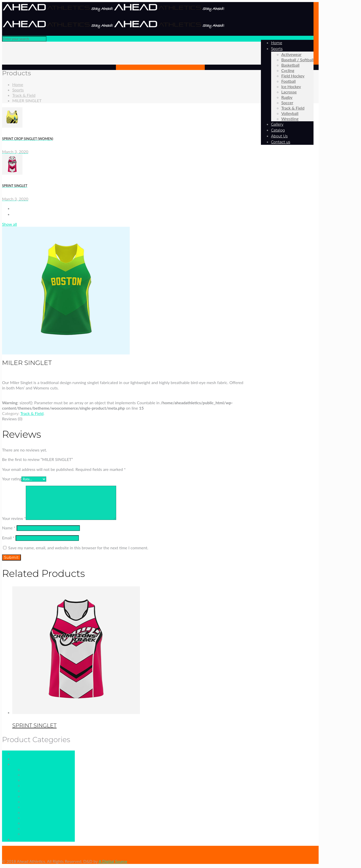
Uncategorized (25, 839)
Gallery (19, 759)
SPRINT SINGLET (34, 725)
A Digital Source (113, 861)
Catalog (19, 753)
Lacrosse (30, 807)
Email (8, 538)
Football (30, 796)
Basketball (32, 780)
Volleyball (31, 828)
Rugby (28, 812)
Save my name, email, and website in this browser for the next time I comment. (78, 548)
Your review (14, 518)
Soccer (28, 818)
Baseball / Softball (39, 775)
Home (18, 84)
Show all (9, 224)
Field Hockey (34, 791)
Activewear (33, 769)
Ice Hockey (32, 801)
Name (9, 528)
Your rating (12, 479)
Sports (18, 90)
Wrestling (31, 834)
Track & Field (24, 95)
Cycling (29, 785)
